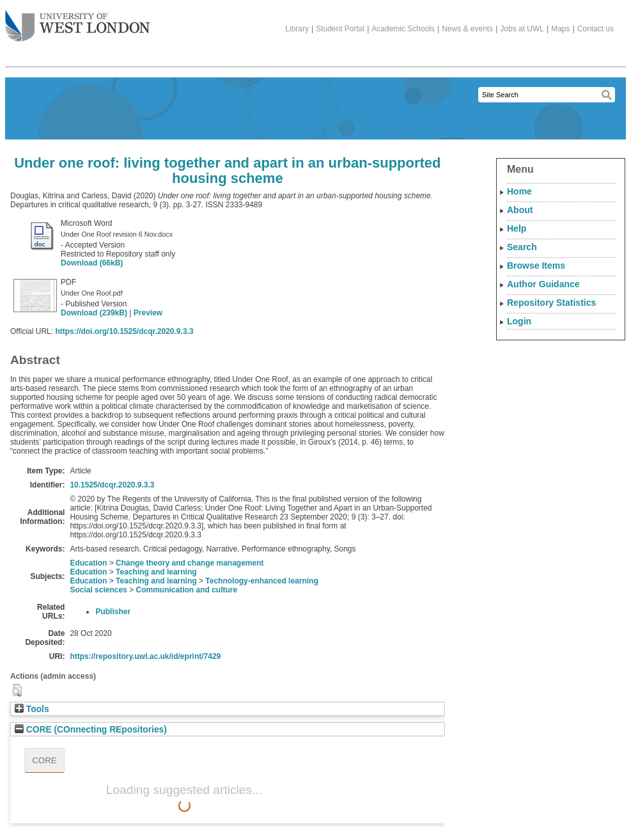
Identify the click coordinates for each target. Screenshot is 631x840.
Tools (32, 709)
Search (522, 247)
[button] (17, 690)
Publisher (113, 612)
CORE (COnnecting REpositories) (91, 730)
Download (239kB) (94, 313)
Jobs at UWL (522, 29)
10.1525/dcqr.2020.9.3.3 (112, 485)
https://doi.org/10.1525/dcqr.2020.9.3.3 (124, 331)
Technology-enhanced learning (261, 581)
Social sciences (98, 590)
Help (517, 228)
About (520, 210)
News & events (467, 29)
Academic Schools (403, 29)
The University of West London (78, 21)
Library (297, 29)
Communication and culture (186, 590)
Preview (148, 313)
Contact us (596, 29)
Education (88, 563)
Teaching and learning (156, 572)
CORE (44, 760)
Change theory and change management (190, 563)
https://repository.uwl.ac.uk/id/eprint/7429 (145, 656)
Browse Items (536, 265)
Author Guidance (543, 284)
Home (519, 191)
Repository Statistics (551, 303)
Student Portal (340, 29)
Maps (560, 29)
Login (519, 321)
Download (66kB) (92, 263)
